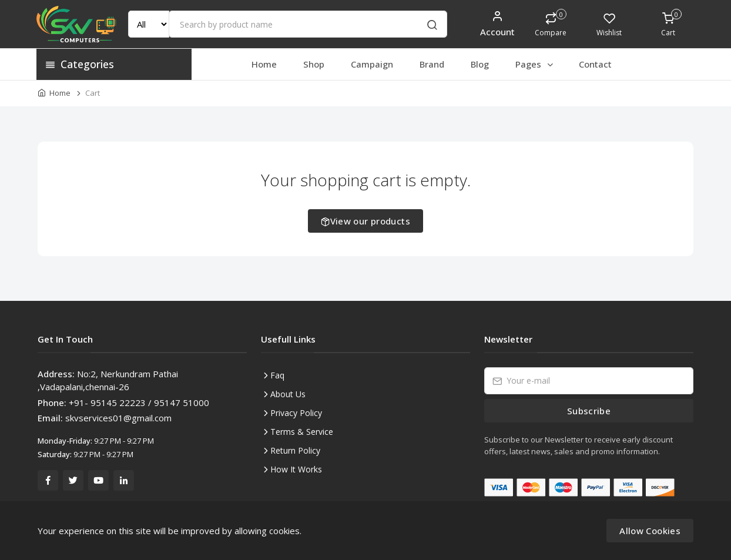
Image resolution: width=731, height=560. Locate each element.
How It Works (296, 469)
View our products (365, 221)
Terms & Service (302, 432)
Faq (277, 375)
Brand (432, 64)
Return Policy (295, 450)
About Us (288, 394)
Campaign (372, 64)
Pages (535, 64)
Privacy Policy (296, 413)
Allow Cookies (650, 531)
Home (264, 64)
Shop (314, 64)
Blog (480, 64)
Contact (595, 64)
